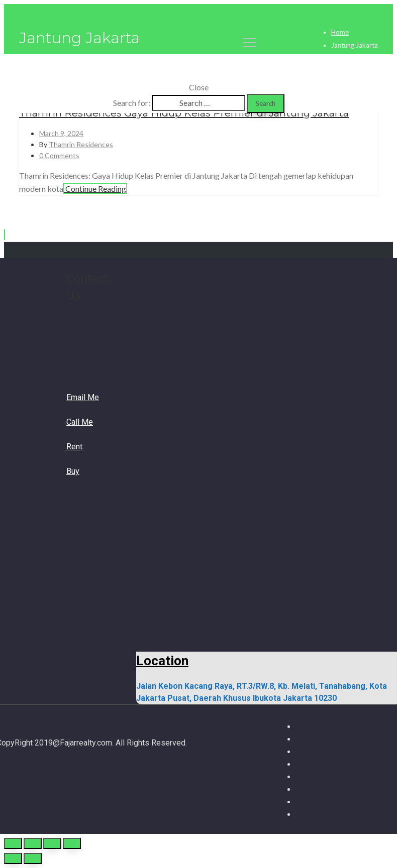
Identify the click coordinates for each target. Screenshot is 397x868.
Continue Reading (95, 189)
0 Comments (59, 155)
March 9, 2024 (61, 133)
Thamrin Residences (81, 144)
